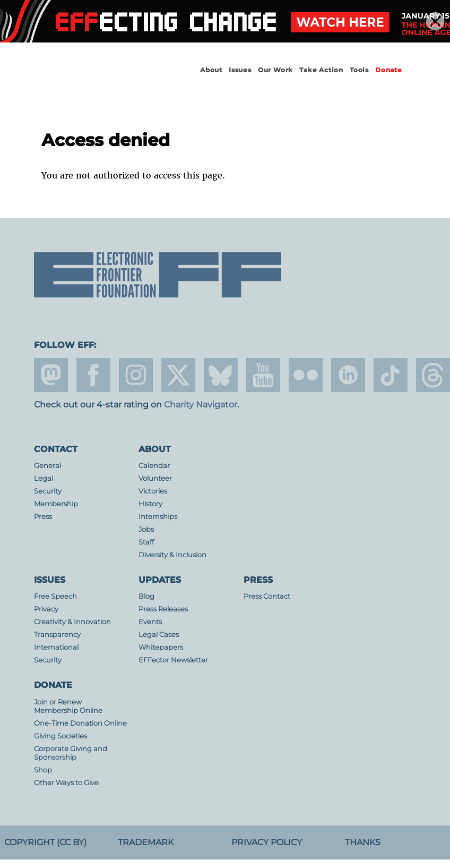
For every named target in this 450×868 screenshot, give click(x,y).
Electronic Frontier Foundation (92, 80)
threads (433, 375)
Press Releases (163, 609)
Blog (146, 596)
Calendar (154, 466)
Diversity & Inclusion (172, 555)
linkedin (348, 375)
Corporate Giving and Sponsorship (71, 753)
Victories (153, 491)
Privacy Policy (267, 842)
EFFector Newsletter (173, 660)
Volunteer (155, 478)
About (211, 70)
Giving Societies (60, 736)
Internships (158, 517)
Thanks (363, 842)
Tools (359, 70)
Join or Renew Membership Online (68, 706)
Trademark (146, 842)
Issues (240, 70)
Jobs (146, 529)
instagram (136, 375)
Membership (56, 504)
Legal (44, 478)
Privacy (46, 609)
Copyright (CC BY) (45, 842)
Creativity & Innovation (72, 622)
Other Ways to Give (66, 783)
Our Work (275, 70)
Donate (389, 70)
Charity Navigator (201, 405)
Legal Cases (159, 635)
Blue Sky (221, 375)
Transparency (57, 635)
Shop (43, 770)
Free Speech (55, 596)
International (56, 647)
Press (43, 517)
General (47, 466)
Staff (146, 542)
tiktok (391, 375)
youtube (263, 375)
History (150, 504)
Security (48, 491)
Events (150, 622)
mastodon (51, 375)
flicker (306, 375)
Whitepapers (161, 647)
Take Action (321, 70)
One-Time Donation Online (80, 723)
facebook (93, 375)
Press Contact (267, 596)
